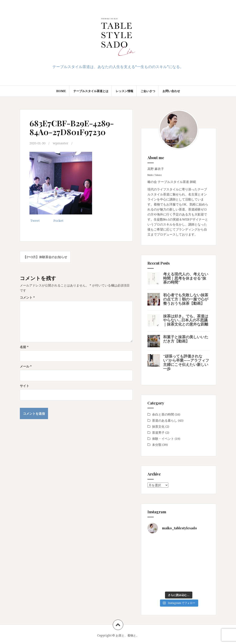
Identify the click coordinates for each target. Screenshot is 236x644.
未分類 (157, 445)
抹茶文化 (158, 426)
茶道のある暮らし (165, 420)
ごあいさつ (148, 91)
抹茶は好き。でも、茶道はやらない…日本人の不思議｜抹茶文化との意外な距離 (186, 320)
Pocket (58, 221)
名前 (24, 347)
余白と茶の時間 (163, 414)
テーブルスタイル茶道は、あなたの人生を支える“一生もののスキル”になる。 (118, 67)
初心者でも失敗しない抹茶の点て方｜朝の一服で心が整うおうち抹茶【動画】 (186, 299)
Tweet (35, 221)
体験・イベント (163, 439)
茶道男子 (158, 432)
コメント (27, 297)
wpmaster (61, 143)
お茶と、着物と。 (127, 635)
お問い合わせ (171, 91)
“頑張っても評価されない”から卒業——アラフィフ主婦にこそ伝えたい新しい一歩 (186, 362)
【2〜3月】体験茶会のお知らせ (45, 257)
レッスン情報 (124, 91)
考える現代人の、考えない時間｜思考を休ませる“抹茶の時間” (186, 278)
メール (26, 366)
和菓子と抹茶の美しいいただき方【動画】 (186, 339)
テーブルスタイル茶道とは (91, 91)
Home (61, 91)
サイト (25, 386)
